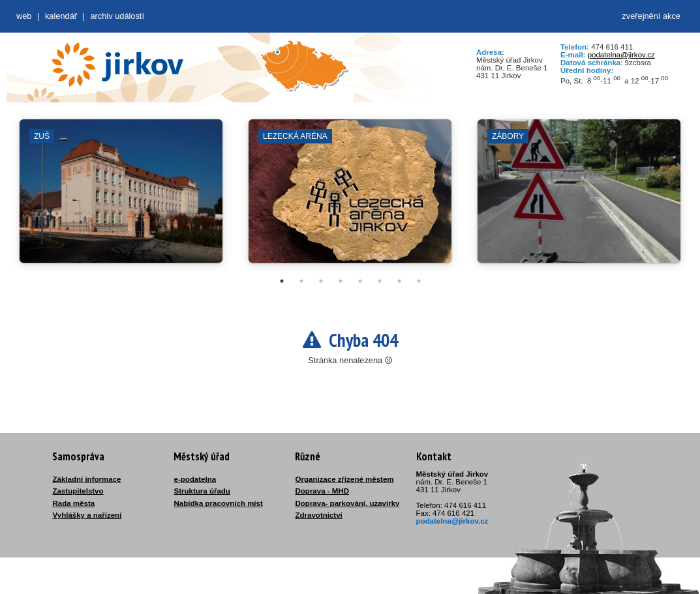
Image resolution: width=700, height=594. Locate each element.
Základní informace (87, 479)
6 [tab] (380, 281)
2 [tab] (301, 281)
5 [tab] (360, 281)
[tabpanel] (121, 198)
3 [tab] (321, 281)
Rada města (74, 503)
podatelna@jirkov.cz (621, 55)
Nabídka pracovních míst (219, 503)
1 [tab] (282, 281)
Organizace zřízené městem (345, 479)
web (24, 16)
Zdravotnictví (319, 515)
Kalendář (61, 16)
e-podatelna (195, 479)
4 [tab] (341, 281)
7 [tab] (399, 281)
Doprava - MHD (323, 491)
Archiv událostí (117, 16)
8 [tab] (419, 281)
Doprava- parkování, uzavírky (348, 503)
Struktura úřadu (202, 491)
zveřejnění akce (651, 16)
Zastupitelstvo (78, 491)
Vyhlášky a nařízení (87, 515)
